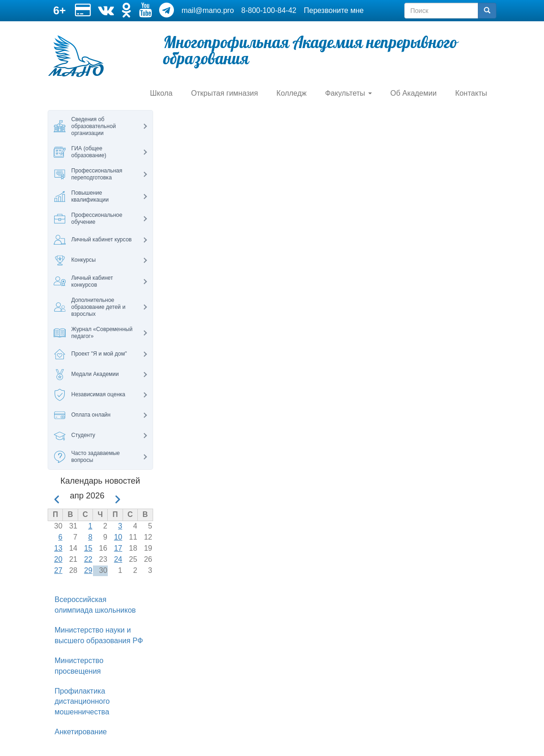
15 (88, 548)
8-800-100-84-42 (269, 10)
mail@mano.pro (207, 10)
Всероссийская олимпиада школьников (95, 605)
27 (58, 570)
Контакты (471, 93)
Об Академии (414, 93)
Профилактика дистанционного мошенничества (82, 702)
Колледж (292, 93)
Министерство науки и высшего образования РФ (99, 635)
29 (88, 570)
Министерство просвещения (79, 666)
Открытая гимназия (225, 93)
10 (118, 537)
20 (58, 559)
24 (118, 559)
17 (118, 548)
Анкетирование (81, 732)
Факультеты (349, 93)
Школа (161, 93)
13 (58, 548)
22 (88, 559)
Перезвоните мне (334, 10)
